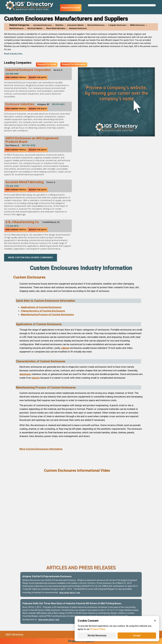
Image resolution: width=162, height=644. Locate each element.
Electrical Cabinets (35, 28)
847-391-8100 (29, 145)
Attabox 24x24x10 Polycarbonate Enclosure (47, 576)
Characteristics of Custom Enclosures (43, 311)
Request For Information (74, 64)
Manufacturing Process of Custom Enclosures (47, 314)
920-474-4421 (58, 104)
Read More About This (70, 593)
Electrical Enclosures (96, 25)
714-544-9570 (12, 226)
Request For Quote (71, 8)
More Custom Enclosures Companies (31, 258)
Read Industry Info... (14, 54)
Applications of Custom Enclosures (41, 307)
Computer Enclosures (117, 25)
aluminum (25, 374)
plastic (36, 378)
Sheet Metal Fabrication (56, 28)
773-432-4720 (12, 186)
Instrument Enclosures (42, 25)
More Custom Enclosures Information (41, 449)
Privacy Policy (98, 629)
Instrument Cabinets (75, 25)
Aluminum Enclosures (78, 28)
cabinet (65, 348)
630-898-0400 (12, 74)
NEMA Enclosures (137, 25)
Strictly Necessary (97, 635)
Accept (137, 635)
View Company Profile (16, 77)
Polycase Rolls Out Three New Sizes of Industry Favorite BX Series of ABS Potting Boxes (72, 603)
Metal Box (59, 25)
